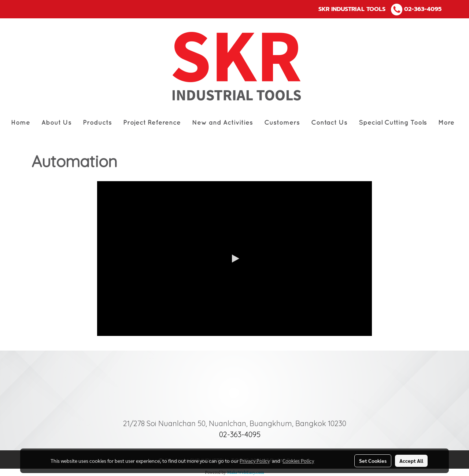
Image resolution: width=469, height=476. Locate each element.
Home (21, 123)
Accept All (411, 461)
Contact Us (329, 123)
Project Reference (152, 123)
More (446, 123)
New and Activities (222, 123)
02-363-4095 (423, 9)
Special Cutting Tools (393, 123)
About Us (56, 123)
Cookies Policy (298, 461)
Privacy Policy (255, 461)
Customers (282, 123)
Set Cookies (373, 461)
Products (97, 123)
